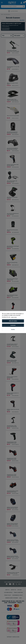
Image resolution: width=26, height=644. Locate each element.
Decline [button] (13, 330)
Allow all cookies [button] (13, 321)
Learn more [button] (14, 317)
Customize (13, 325)
